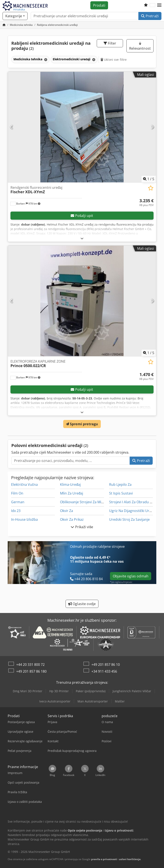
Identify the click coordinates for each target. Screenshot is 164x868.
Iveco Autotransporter (55, 701)
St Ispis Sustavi (121, 493)
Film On (17, 493)
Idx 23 (16, 511)
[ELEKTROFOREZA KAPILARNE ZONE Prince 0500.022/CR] (82, 301)
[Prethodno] (12, 127)
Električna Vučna (24, 484)
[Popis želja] (146, 5)
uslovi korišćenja (130, 859)
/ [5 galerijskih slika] (149, 179)
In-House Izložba (24, 519)
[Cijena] (146, 203)
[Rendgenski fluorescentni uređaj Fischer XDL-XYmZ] (82, 127)
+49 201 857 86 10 (106, 665)
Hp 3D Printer (59, 691)
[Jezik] (152, 5)
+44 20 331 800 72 (30, 665)
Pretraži (150, 16)
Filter (110, 43)
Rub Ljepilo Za (120, 484)
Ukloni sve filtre (114, 60)
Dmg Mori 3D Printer (28, 691)
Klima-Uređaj (70, 484)
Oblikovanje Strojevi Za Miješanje (86, 502)
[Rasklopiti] (82, 238)
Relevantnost (140, 46)
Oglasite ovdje (82, 604)
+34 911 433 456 (104, 671)
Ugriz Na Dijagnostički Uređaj (133, 511)
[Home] (21, 25)
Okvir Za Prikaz (72, 519)
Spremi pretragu (82, 424)
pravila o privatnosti (104, 859)
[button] (159, 5)
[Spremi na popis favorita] (151, 188)
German (18, 502)
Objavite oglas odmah (131, 576)
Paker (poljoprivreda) (91, 691)
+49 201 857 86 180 (31, 671)
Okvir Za (67, 511)
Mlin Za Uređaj (72, 493)
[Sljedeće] (152, 127)
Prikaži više (82, 527)
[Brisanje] (45, 60)
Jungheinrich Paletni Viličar (132, 691)
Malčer (120, 701)
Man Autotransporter (93, 701)
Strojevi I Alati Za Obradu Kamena (136, 502)
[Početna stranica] (4, 25)
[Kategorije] (15, 16)
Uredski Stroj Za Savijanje (129, 519)
